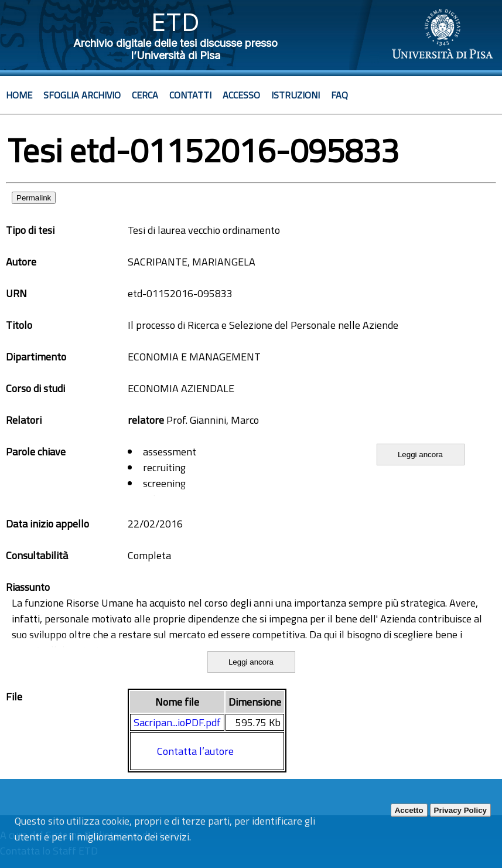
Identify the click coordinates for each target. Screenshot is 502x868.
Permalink (34, 198)
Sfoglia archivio (82, 95)
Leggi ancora (420, 455)
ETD (175, 22)
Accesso (241, 95)
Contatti (190, 95)
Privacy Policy (460, 810)
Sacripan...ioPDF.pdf (177, 722)
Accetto (409, 810)
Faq (339, 95)
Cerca (145, 95)
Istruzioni (296, 95)
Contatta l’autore (195, 751)
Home (19, 95)
